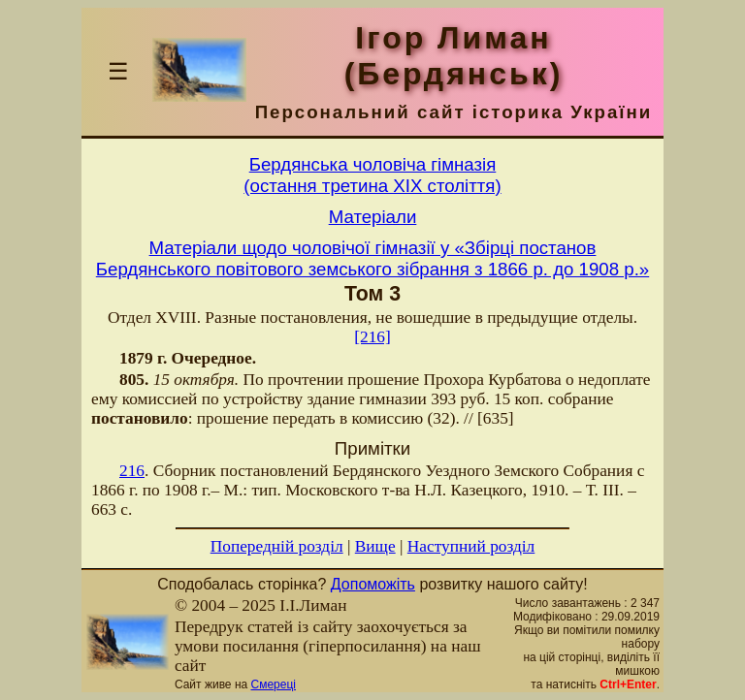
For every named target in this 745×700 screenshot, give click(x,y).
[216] (372, 337)
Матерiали (373, 217)
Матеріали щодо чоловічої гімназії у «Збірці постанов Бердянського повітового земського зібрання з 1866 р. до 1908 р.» (372, 258)
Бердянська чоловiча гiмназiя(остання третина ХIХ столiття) (372, 175)
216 (132, 471)
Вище (375, 546)
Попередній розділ (277, 546)
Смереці (274, 684)
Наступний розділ (471, 546)
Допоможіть (373, 584)
